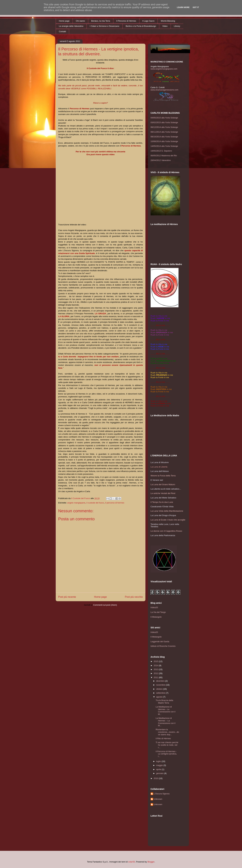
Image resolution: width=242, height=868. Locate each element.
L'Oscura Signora (162, 794)
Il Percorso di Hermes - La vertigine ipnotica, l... (166, 754)
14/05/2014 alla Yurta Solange (164, 146)
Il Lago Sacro (148, 21)
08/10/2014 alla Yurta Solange (164, 137)
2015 (156, 661)
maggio (160, 765)
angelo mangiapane (76, 503)
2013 (156, 669)
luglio (159, 761)
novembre (161, 685)
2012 (156, 673)
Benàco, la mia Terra (101, 21)
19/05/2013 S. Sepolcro (161, 151)
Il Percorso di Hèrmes (126, 21)
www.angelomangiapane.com (164, 69)
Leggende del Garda (160, 642)
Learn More (183, 7)
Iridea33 (154, 607)
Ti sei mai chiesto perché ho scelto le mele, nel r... (167, 745)
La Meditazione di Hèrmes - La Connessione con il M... (166, 710)
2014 (156, 665)
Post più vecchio (134, 597)
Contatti (62, 31)
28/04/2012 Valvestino (161, 160)
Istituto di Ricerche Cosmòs (163, 646)
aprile (159, 769)
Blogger (151, 862)
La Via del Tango (158, 612)
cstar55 (132, 862)
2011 (156, 677)
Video (165, 26)
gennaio (160, 773)
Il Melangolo (156, 617)
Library (177, 26)
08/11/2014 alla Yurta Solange (164, 132)
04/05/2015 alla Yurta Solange (164, 118)
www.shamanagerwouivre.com (164, 90)
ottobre (160, 689)
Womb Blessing (168, 21)
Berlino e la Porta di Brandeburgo (141, 26)
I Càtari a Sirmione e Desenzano (105, 26)
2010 (156, 778)
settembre (161, 693)
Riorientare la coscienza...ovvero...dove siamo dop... (167, 732)
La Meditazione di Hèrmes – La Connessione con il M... (166, 722)
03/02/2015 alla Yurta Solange (164, 122)
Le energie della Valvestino (71, 26)
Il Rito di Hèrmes (163, 738)
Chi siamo (80, 21)
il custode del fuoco (95, 503)
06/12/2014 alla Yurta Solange (164, 127)
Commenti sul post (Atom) (105, 605)
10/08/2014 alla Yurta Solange (164, 141)
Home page (64, 21)
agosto (160, 697)
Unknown (158, 799)
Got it (196, 7)
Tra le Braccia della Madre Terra (164, 702)
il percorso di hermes (115, 503)
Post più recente (67, 597)
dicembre (161, 681)
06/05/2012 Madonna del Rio (164, 156)
